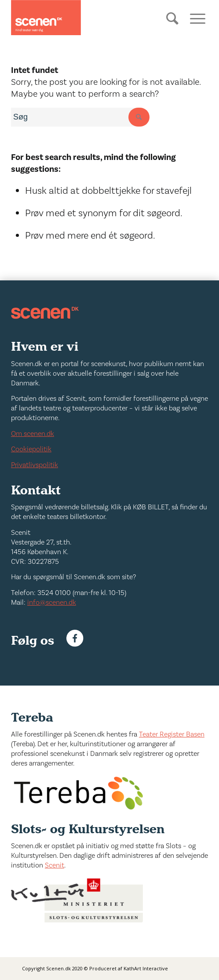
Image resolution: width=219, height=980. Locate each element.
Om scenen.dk (33, 434)
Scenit (55, 865)
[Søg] (173, 25)
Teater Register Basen (172, 734)
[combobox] (77, 117)
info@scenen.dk (52, 603)
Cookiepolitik (31, 449)
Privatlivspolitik (35, 465)
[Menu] (195, 18)
